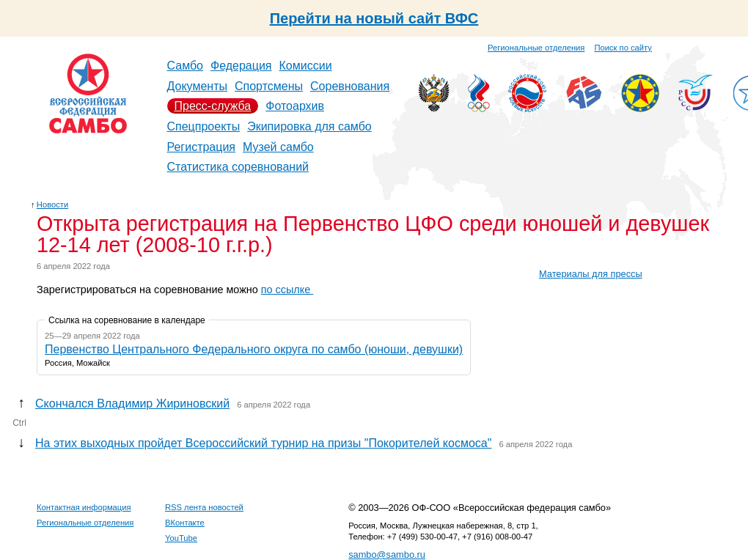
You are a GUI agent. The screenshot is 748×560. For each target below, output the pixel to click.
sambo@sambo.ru (387, 555)
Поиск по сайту (623, 48)
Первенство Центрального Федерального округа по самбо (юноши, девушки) (254, 349)
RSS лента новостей (204, 507)
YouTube (181, 538)
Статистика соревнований (238, 167)
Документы (197, 86)
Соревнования (350, 86)
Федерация (241, 66)
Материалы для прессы (591, 274)
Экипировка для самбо (309, 126)
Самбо (186, 66)
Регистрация (202, 147)
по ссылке (287, 290)
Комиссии (306, 66)
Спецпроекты (204, 126)
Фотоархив (295, 106)
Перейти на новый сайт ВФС (374, 18)
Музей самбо (278, 147)
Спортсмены (269, 86)
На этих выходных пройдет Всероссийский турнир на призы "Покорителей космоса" (263, 443)
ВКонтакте (185, 523)
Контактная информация (84, 507)
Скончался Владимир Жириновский (132, 404)
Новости (52, 205)
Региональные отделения (536, 48)
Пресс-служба (213, 106)
